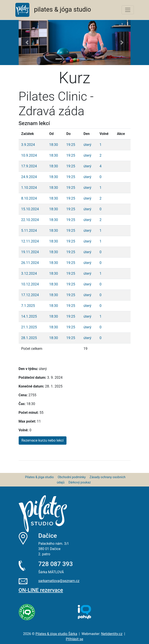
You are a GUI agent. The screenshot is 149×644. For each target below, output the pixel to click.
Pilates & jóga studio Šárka (56, 634)
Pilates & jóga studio (39, 477)
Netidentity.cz (112, 634)
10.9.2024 (29, 155)
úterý (87, 145)
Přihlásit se (74, 639)
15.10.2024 (30, 209)
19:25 (71, 145)
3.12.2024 (29, 273)
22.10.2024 (30, 220)
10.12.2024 (30, 284)
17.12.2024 (30, 295)
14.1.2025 (29, 316)
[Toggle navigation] (128, 10)
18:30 (54, 145)
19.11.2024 (30, 252)
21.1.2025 (29, 327)
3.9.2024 (28, 145)
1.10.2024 (29, 188)
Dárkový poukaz (80, 482)
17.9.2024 (29, 166)
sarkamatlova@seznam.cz (59, 581)
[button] (27, 42)
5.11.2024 (29, 231)
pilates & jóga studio (53, 10)
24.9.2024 (29, 177)
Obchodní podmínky (72, 477)
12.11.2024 (30, 241)
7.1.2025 (28, 306)
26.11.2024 (30, 263)
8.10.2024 (29, 198)
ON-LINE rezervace (41, 590)
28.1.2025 (29, 338)
